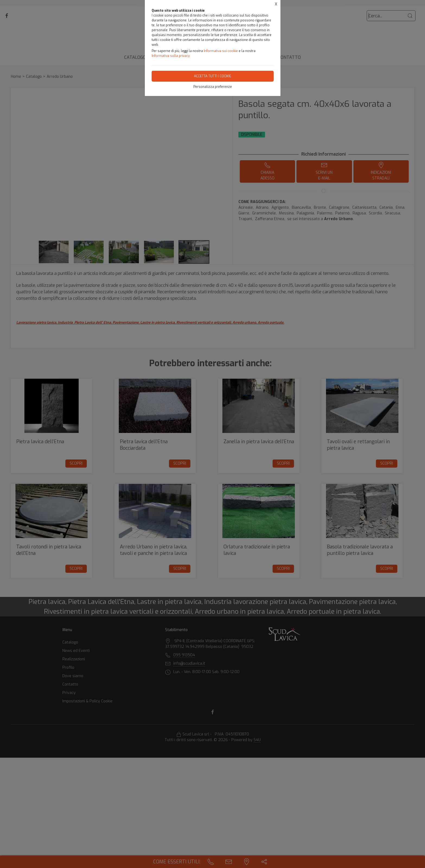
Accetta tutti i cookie (212, 76)
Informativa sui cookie (221, 51)
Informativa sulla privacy (171, 56)
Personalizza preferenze (213, 87)
